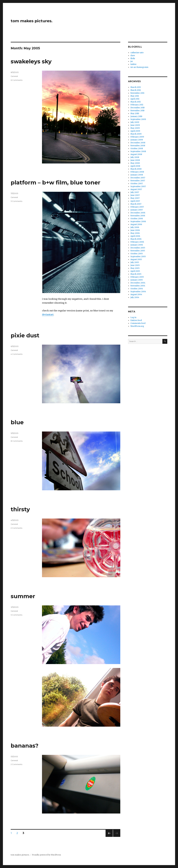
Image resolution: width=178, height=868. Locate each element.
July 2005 (135, 262)
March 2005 (136, 274)
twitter (133, 64)
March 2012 (136, 90)
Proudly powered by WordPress (46, 855)
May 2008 (135, 163)
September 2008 (138, 151)
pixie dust (25, 335)
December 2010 (138, 108)
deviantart (48, 314)
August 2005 (136, 259)
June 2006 (135, 230)
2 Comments (16, 528)
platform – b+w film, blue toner (56, 182)
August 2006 (136, 224)
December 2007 (138, 178)
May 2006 (135, 233)
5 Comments (16, 201)
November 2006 (138, 216)
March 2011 (136, 102)
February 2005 (137, 277)
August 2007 (136, 189)
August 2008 (136, 154)
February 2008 (137, 172)
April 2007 (135, 201)
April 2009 (135, 131)
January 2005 (137, 280)
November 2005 (138, 251)
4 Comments (17, 354)
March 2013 (136, 87)
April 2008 (135, 166)
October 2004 (137, 289)
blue (17, 422)
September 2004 (138, 292)
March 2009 (136, 134)
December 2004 (138, 283)
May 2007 (135, 198)
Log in (133, 317)
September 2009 (138, 119)
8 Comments (17, 441)
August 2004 (136, 294)
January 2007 (137, 210)
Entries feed (136, 320)
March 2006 (136, 239)
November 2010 (137, 111)
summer (23, 596)
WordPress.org (137, 326)
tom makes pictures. (32, 21)
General (14, 76)
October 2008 (137, 149)
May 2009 (135, 128)
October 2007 (137, 184)
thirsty (20, 509)
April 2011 (135, 99)
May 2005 (135, 268)
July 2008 (135, 157)
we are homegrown (139, 67)
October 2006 (137, 219)
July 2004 (135, 297)
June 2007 (135, 195)
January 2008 (137, 175)
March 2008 (136, 169)
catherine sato (137, 53)
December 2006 (138, 213)
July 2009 (135, 122)
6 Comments (17, 80)
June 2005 (135, 265)
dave (133, 56)
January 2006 (137, 245)
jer (132, 61)
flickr (133, 58)
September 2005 (138, 257)
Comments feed (138, 323)
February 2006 (137, 242)
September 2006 (138, 222)
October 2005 (137, 254)
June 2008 (135, 160)
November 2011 (137, 93)
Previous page (109, 837)
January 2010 (136, 116)
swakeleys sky (31, 61)
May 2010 (135, 114)
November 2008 (138, 146)
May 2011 (135, 96)
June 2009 (135, 125)
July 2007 (135, 192)
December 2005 (138, 248)
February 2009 (137, 137)
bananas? (25, 746)
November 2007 (138, 181)
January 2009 (137, 140)
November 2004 (138, 286)
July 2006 (135, 227)
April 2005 (135, 271)
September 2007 (138, 186)
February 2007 (137, 207)
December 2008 (138, 143)
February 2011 (137, 105)
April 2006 (135, 236)
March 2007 (136, 204)
